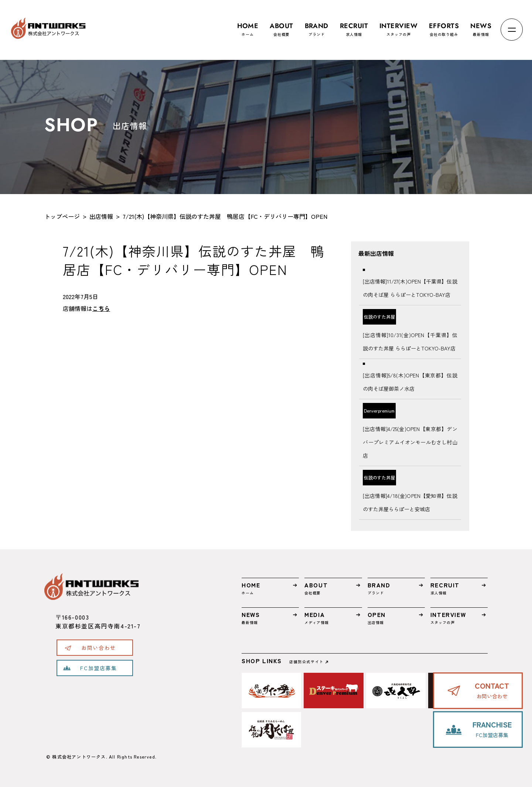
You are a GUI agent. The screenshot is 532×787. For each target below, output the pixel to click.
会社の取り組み (444, 26)
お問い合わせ (99, 648)
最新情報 (481, 26)
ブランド (317, 26)
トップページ (62, 216)
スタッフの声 (398, 26)
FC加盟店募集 (98, 668)
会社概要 (281, 26)
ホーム (248, 26)
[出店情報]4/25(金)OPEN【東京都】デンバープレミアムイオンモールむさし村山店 (410, 442)
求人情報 (354, 26)
